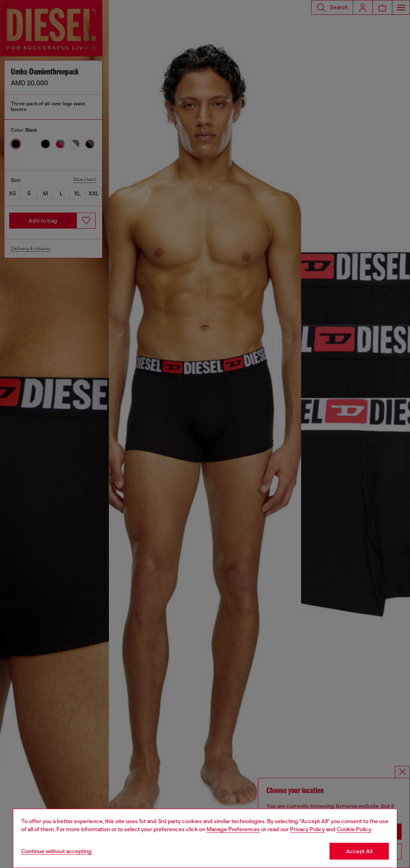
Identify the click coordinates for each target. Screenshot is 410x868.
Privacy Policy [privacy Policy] (307, 829)
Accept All (359, 851)
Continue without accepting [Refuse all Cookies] (56, 851)
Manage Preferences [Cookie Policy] (233, 829)
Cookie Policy (354, 829)
